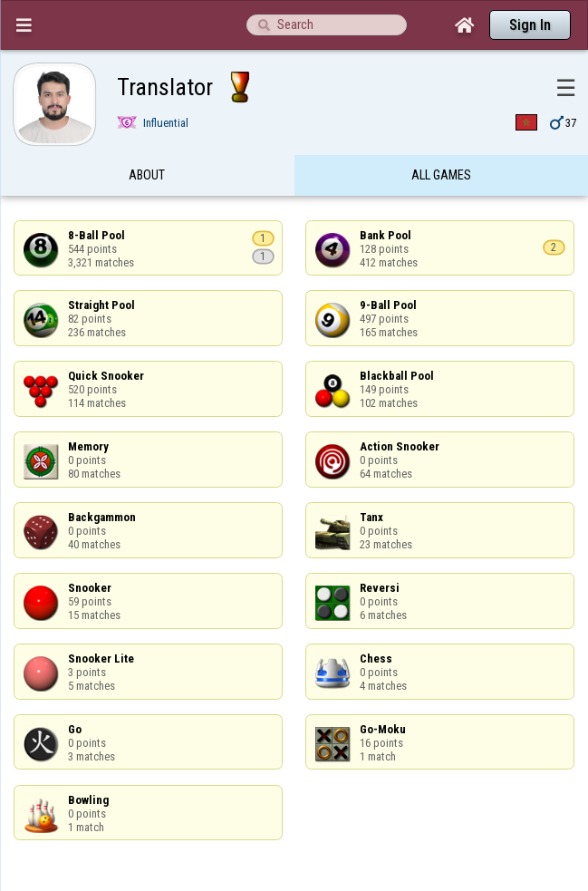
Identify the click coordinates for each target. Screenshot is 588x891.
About (147, 175)
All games (441, 175)
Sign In (530, 25)
